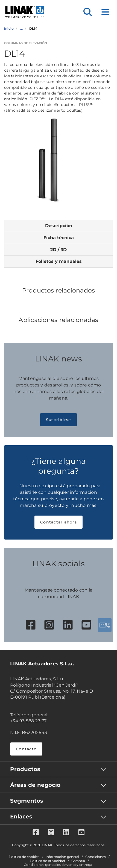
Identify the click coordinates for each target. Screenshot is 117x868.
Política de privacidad (47, 861)
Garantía (78, 861)
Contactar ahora (58, 522)
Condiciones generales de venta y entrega (58, 865)
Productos (25, 769)
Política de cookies (24, 857)
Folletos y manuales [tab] (59, 261)
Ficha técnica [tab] (59, 238)
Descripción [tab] (59, 226)
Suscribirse (59, 420)
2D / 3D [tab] (58, 250)
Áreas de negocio (35, 785)
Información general (62, 857)
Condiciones (96, 857)
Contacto (26, 749)
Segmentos (27, 801)
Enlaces (21, 817)
